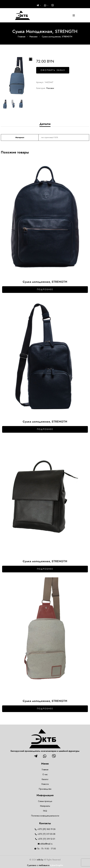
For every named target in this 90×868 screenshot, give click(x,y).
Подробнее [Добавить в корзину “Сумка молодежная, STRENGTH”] (45, 289)
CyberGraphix (57, 865)
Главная (22, 37)
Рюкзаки (33, 37)
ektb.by (40, 860)
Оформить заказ (53, 70)
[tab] (45, 124)
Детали (45, 124)
